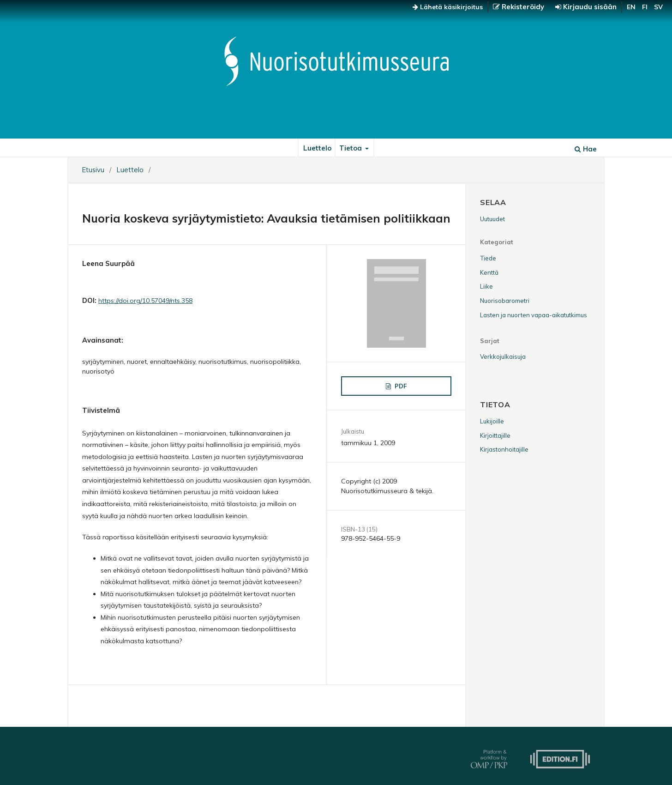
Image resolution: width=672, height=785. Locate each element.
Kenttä (489, 272)
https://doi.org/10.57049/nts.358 (145, 301)
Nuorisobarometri (505, 301)
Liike (486, 286)
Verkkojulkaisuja (503, 356)
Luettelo (317, 148)
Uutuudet (492, 219)
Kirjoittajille (495, 435)
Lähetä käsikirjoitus (448, 7)
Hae (586, 149)
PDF (400, 386)
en (631, 7)
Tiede (488, 258)
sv (658, 7)
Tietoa (351, 148)
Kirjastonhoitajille (504, 449)
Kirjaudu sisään (589, 7)
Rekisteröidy (522, 7)
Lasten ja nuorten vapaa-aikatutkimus (534, 315)
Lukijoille (492, 421)
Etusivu (93, 170)
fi (645, 7)
